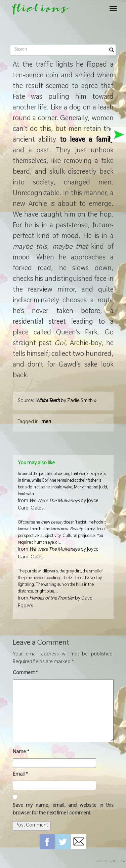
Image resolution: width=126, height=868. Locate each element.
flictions (38, 11)
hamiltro (119, 862)
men (46, 422)
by (66, 401)
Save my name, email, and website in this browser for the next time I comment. (63, 810)
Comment (25, 674)
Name (21, 753)
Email (20, 775)
